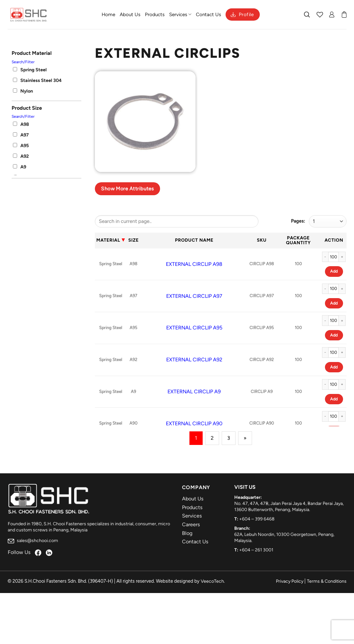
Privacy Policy (290, 581)
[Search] (307, 15)
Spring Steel (30, 70)
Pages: (298, 221)
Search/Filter (23, 62)
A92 (21, 156)
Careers (191, 524)
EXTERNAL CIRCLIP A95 (194, 328)
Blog (187, 533)
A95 (21, 146)
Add (334, 271)
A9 (20, 167)
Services (180, 14)
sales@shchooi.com (33, 541)
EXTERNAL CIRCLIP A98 (194, 264)
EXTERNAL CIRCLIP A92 (194, 360)
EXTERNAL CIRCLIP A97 (194, 296)
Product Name (194, 240)
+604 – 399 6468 (257, 519)
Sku (262, 240)
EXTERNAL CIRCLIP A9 (194, 392)
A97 (21, 135)
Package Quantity (298, 240)
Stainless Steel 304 (37, 80)
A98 (21, 124)
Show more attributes (127, 189)
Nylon (23, 91)
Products (155, 15)
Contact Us (208, 15)
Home (108, 15)
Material (108, 240)
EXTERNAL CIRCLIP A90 (194, 423)
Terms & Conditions (327, 581)
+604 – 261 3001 (256, 550)
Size (133, 240)
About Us (130, 15)
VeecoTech (212, 581)
